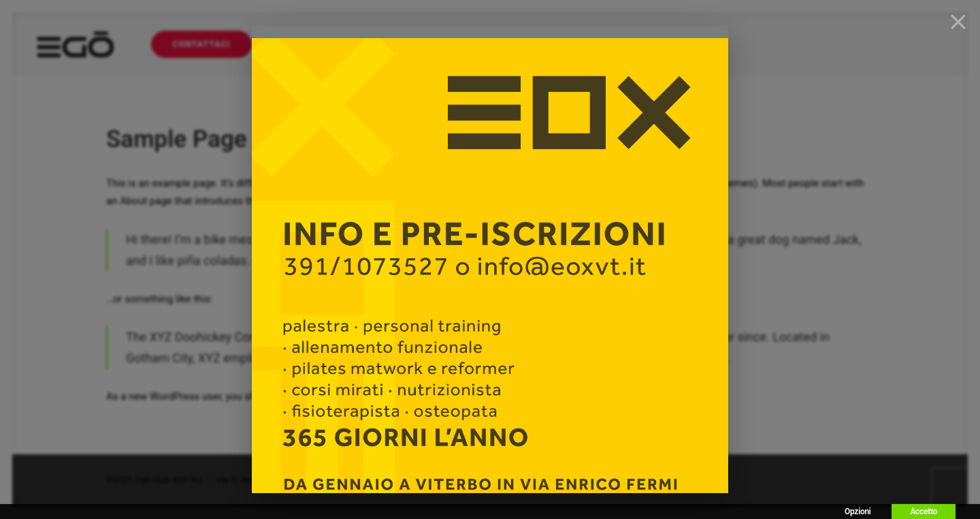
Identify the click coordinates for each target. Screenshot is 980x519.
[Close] (958, 22)
